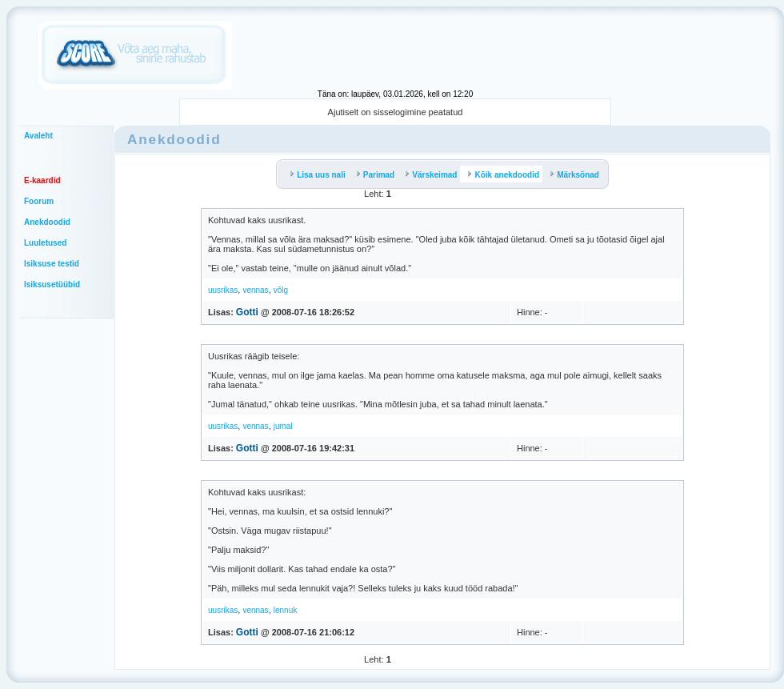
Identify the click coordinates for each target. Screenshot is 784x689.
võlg (281, 290)
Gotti (247, 312)
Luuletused (45, 243)
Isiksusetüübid (52, 284)
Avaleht (38, 136)
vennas (255, 290)
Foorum (39, 201)
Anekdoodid (47, 222)
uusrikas (223, 290)
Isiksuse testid (52, 264)
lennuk (285, 610)
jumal (283, 426)
